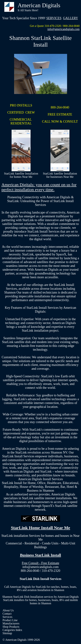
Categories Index (12, 630)
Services (7, 617)
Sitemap (7, 633)
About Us (8, 610)
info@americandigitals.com (63, 29)
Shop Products (11, 627)
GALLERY (71, 18)
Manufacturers (11, 623)
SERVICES (54, 18)
